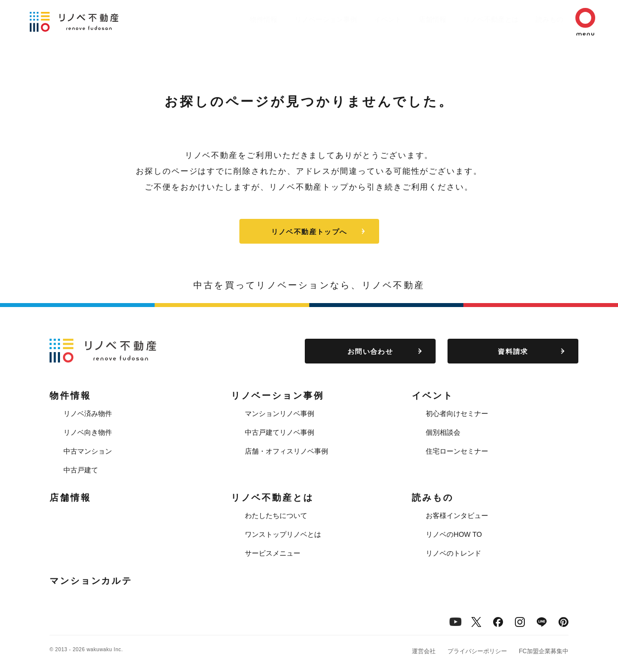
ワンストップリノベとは (283, 534)
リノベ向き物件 (88, 432)
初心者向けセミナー (457, 414)
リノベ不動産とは (471, 19)
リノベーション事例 (291, 19)
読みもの (535, 19)
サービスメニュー (273, 553)
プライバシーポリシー (477, 651)
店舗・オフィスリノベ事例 (286, 451)
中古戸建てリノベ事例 (280, 432)
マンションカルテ (91, 581)
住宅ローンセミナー (457, 451)
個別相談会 (443, 432)
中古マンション (88, 451)
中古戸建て (81, 470)
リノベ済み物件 (88, 414)
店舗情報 (408, 19)
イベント (358, 19)
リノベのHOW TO (454, 534)
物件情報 (225, 19)
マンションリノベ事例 (280, 414)
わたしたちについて (276, 516)
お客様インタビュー (457, 516)
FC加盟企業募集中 (544, 651)
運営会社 (424, 651)
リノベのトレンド (453, 553)
